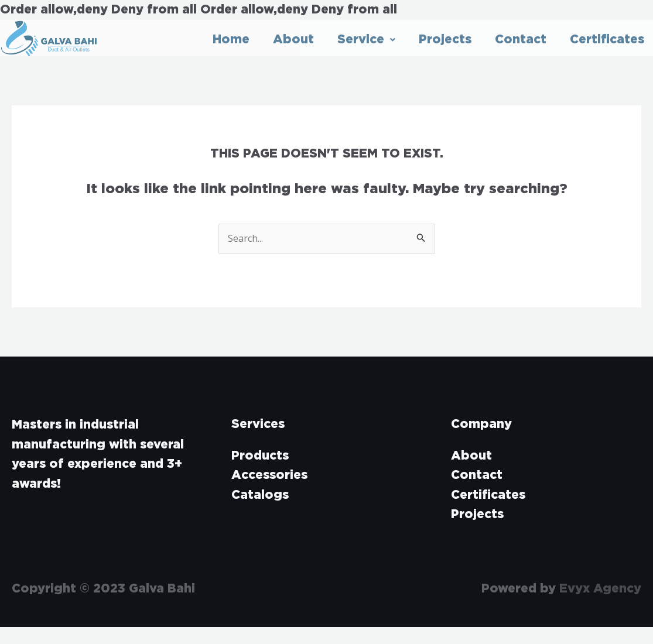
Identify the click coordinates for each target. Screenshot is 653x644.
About (293, 40)
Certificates (607, 40)
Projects (445, 40)
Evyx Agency (600, 589)
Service (366, 40)
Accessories (269, 475)
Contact (521, 40)
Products (260, 456)
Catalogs (260, 495)
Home (231, 40)
